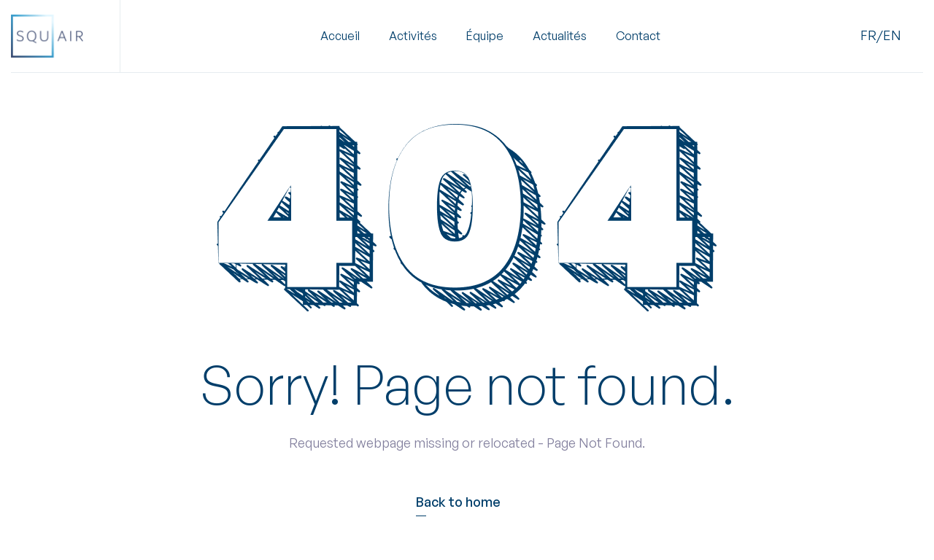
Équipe (485, 36)
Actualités (560, 36)
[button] (413, 36)
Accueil (340, 36)
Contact (638, 36)
